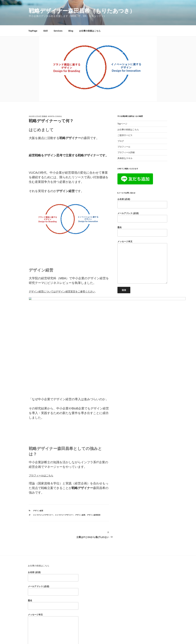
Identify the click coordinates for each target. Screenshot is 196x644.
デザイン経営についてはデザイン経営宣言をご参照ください (62, 291)
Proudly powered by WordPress (102, 637)
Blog (71, 31)
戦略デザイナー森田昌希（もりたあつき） (82, 11)
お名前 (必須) (142, 203)
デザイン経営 (38, 464)
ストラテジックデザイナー (43, 468)
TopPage (33, 31)
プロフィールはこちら (41, 429)
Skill (45, 31)
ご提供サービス (125, 135)
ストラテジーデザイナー (64, 468)
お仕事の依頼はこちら (90, 31)
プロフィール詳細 (126, 152)
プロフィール (124, 147)
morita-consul (55, 116)
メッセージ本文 (142, 262)
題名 (142, 231)
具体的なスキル (125, 158)
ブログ (121, 141)
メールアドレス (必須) (142, 217)
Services (58, 31)
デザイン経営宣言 (94, 468)
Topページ (122, 124)
